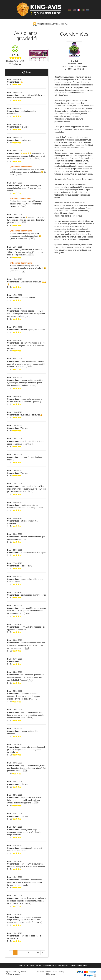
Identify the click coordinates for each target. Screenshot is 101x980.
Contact (84, 965)
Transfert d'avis (63, 965)
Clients (72, 965)
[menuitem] (24, 965)
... (33, 953)
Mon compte (24, 965)
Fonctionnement (36, 965)
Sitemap (61, 972)
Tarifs (45, 965)
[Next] (43, 953)
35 (38, 953)
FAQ (78, 965)
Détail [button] (37, 159)
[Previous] (11, 953)
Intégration (52, 965)
